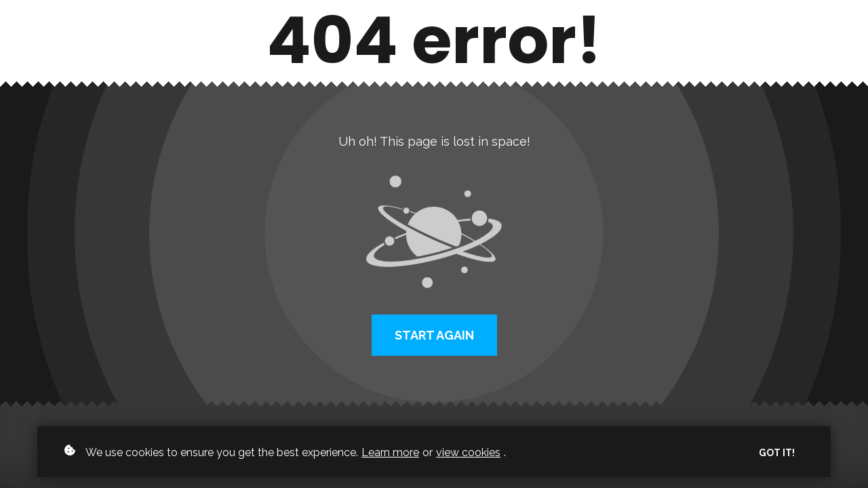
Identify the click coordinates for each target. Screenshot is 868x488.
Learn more (390, 452)
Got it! (777, 453)
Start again (434, 335)
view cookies (468, 452)
